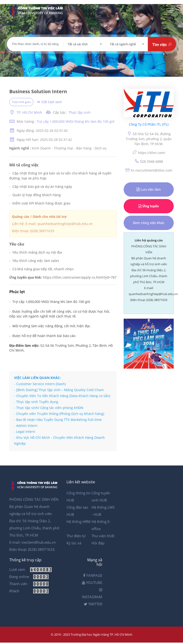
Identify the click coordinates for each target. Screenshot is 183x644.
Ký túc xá (74, 543)
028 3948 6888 (149, 161)
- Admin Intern (26, 426)
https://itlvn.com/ (149, 152)
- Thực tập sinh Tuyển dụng (36, 402)
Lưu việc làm (149, 189)
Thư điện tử (76, 536)
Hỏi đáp (98, 543)
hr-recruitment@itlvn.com (149, 170)
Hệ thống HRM (79, 521)
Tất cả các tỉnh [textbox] (78, 44)
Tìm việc (162, 45)
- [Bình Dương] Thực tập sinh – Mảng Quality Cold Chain (59, 390)
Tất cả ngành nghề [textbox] (123, 44)
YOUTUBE (92, 583)
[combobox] (84, 44)
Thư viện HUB (103, 536)
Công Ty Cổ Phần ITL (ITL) (149, 125)
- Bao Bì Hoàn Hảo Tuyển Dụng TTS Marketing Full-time (58, 420)
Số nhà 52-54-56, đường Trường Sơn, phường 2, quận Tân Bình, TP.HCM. (149, 139)
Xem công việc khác (149, 223)
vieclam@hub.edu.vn (39, 542)
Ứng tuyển (149, 206)
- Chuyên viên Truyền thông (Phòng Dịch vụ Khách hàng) (59, 414)
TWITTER (93, 604)
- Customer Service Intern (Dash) (40, 384)
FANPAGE (93, 575)
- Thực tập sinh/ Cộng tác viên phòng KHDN (49, 408)
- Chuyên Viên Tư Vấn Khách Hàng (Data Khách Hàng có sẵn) (62, 396)
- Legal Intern (25, 432)
